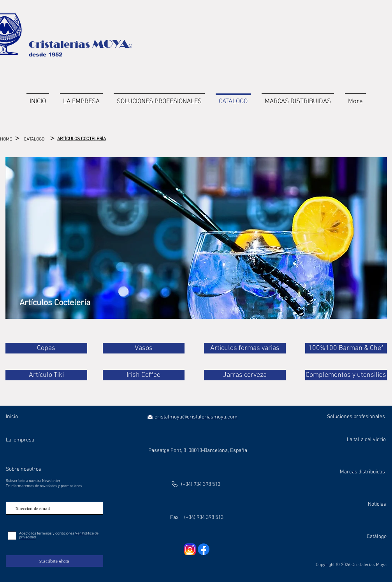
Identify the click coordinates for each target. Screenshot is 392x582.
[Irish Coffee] (144, 375)
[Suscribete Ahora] (54, 561)
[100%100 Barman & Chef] (346, 348)
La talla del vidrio (366, 440)
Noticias (377, 504)
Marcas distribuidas (362, 472)
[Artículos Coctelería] (55, 303)
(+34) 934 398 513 (201, 484)
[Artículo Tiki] (46, 375)
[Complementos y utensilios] (346, 375)
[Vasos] (144, 348)
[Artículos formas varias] (245, 348)
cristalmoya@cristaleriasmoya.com (196, 417)
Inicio (12, 417)
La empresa (20, 440)
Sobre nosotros (24, 469)
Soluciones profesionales (356, 417)
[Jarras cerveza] (245, 375)
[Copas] (46, 348)
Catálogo (377, 537)
